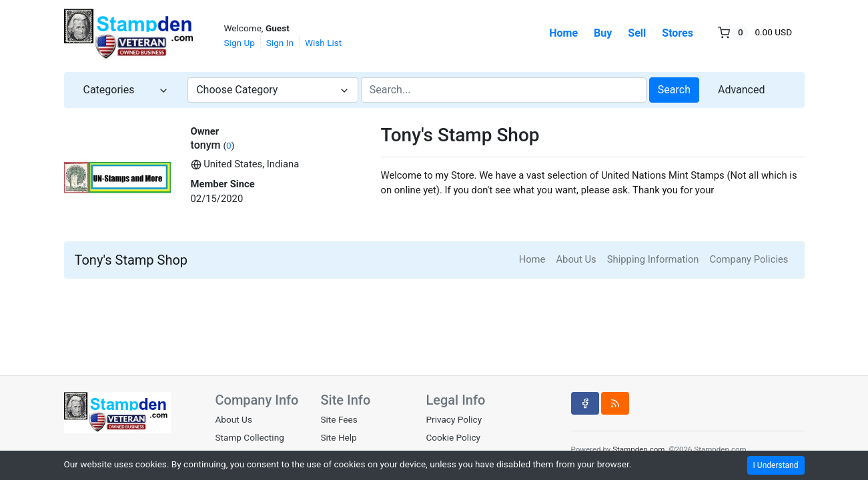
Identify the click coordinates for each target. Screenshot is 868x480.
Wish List (323, 43)
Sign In (280, 43)
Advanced (742, 90)
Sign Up (240, 43)
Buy (603, 33)
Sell (637, 33)
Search (674, 90)
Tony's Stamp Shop (131, 260)
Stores (678, 33)
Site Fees (339, 419)
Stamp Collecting (250, 437)
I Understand (776, 465)
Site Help (338, 437)
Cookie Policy (453, 437)
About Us (576, 259)
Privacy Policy (454, 419)
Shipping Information (653, 259)
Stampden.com (638, 449)
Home (563, 33)
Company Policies (749, 259)
